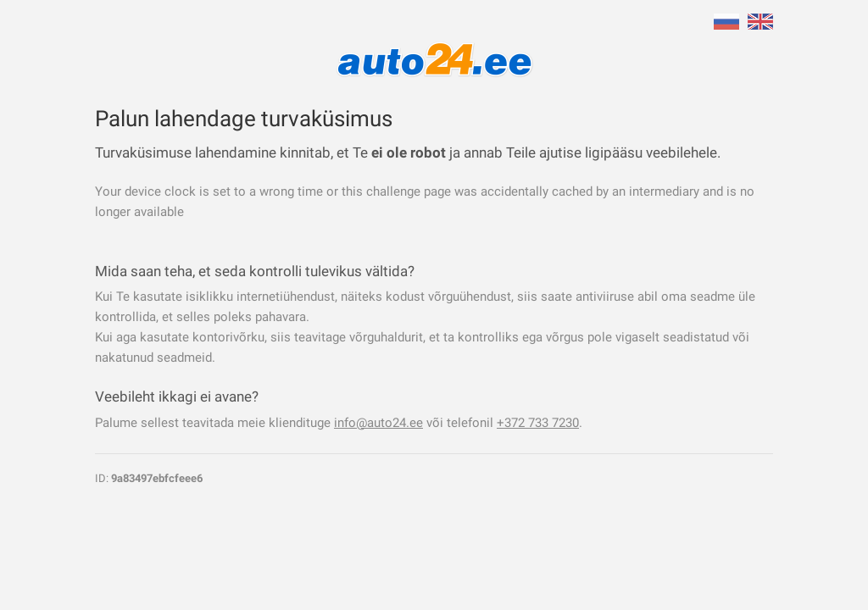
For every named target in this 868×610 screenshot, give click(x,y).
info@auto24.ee (378, 423)
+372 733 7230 (538, 423)
